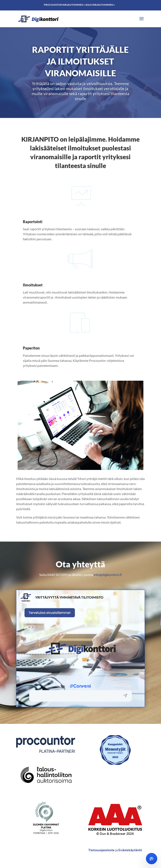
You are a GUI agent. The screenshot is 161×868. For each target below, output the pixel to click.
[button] (76, 696)
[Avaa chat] (152, 859)
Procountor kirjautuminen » (64, 5)
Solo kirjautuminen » (100, 5)
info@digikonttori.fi (108, 575)
